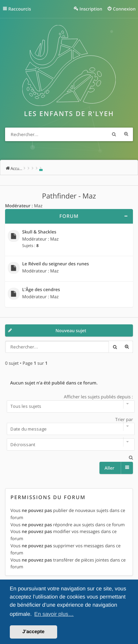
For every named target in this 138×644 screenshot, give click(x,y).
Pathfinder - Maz (69, 196)
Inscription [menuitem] (91, 9)
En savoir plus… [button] (54, 614)
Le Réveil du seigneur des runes (56, 264)
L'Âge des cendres (41, 290)
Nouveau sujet (71, 330)
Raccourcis (20, 9)
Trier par (69, 426)
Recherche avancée (126, 134)
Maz (38, 206)
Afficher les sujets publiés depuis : (69, 403)
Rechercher (114, 134)
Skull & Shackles (39, 232)
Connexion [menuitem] (124, 9)
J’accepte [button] (33, 632)
